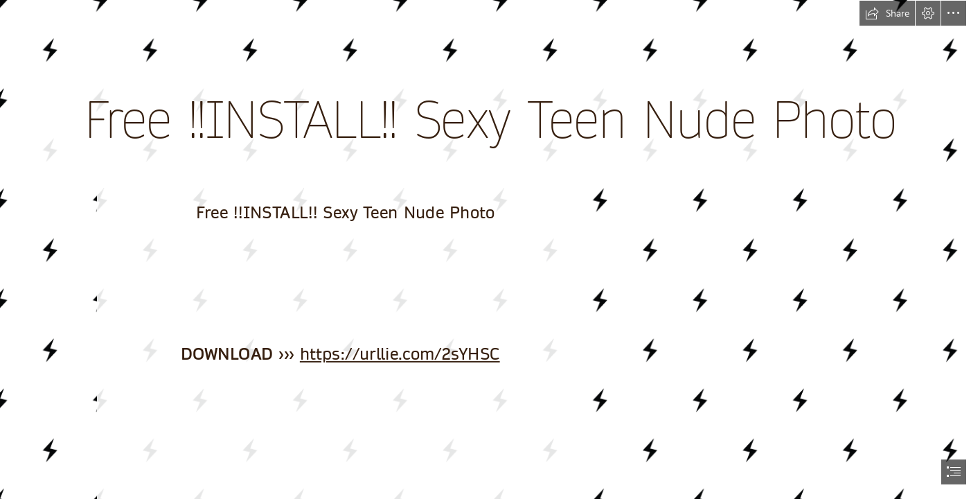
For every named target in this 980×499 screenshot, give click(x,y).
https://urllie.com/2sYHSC (400, 354)
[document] (490, 249)
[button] (887, 13)
